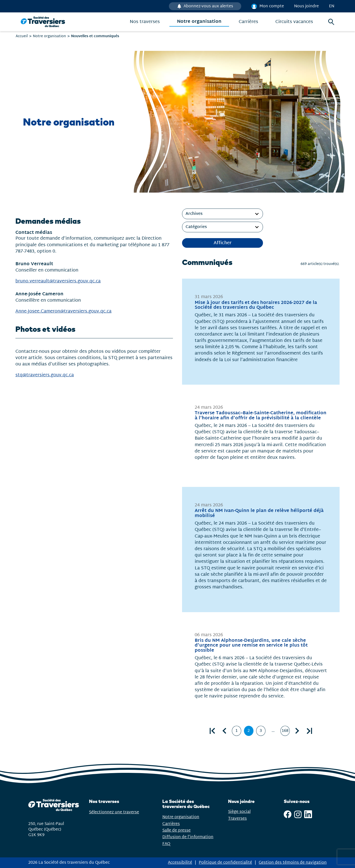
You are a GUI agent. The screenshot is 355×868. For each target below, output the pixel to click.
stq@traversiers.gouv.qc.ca (45, 375)
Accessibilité (180, 863)
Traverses (237, 819)
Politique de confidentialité (225, 863)
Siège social (239, 812)
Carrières (248, 22)
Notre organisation (199, 22)
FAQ (166, 844)
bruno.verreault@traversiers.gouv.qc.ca (58, 281)
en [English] (332, 6)
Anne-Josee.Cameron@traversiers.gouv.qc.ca (63, 311)
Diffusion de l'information (188, 837)
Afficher (223, 243)
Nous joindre (306, 6)
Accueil (22, 36)
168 (286, 732)
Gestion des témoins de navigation (293, 863)
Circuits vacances (294, 22)
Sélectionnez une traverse (121, 812)
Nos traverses (145, 22)
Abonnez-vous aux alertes (208, 6)
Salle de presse (176, 830)
